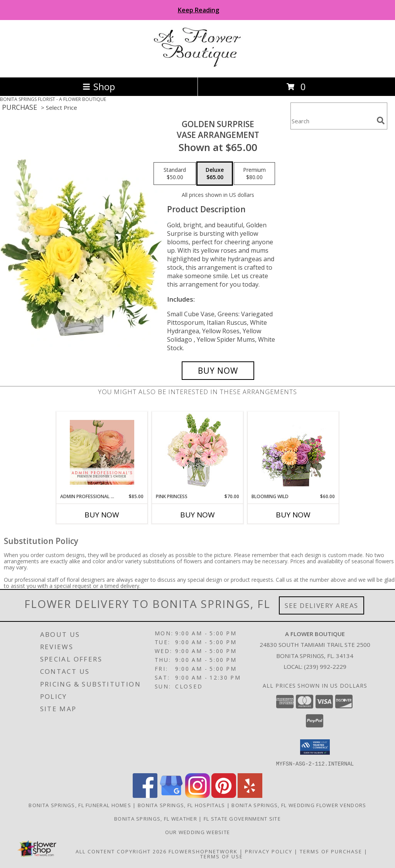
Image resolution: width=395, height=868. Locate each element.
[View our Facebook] (145, 795)
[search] (381, 121)
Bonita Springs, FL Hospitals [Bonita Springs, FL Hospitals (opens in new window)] (181, 805)
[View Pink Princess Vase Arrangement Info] (198, 452)
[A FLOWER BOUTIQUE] (198, 66)
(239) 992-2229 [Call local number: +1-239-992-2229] (325, 667)
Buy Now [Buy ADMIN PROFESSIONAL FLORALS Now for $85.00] (102, 515)
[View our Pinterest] (224, 795)
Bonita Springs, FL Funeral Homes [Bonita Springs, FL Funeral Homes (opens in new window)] (80, 805)
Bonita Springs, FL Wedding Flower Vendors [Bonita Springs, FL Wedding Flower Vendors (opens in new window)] (299, 805)
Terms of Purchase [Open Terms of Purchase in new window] (331, 851)
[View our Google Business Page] (171, 795)
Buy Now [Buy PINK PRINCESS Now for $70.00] (197, 515)
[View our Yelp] (250, 795)
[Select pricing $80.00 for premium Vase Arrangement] (254, 174)
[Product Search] (332, 121)
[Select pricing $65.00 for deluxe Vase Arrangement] (215, 174)
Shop (99, 86)
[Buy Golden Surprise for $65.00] (218, 371)
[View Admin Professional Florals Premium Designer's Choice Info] (102, 452)
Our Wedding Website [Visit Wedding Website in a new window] (198, 832)
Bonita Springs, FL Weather (156, 818)
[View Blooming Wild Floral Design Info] (293, 452)
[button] (315, 747)
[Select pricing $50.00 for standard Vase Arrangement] (175, 174)
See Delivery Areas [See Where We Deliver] (322, 605)
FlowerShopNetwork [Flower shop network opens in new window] (203, 851)
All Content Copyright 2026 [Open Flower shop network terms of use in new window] (121, 851)
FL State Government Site (242, 818)
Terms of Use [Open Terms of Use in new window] (222, 856)
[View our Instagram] (197, 795)
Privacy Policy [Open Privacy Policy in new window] (269, 851)
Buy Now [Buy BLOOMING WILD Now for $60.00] (293, 515)
